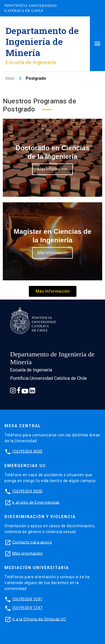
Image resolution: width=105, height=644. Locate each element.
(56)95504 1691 (27, 599)
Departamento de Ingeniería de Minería (42, 41)
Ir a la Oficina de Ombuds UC (39, 619)
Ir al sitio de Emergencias (36, 502)
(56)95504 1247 (27, 608)
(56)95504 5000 (27, 491)
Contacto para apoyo (32, 542)
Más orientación (28, 553)
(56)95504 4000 (27, 451)
